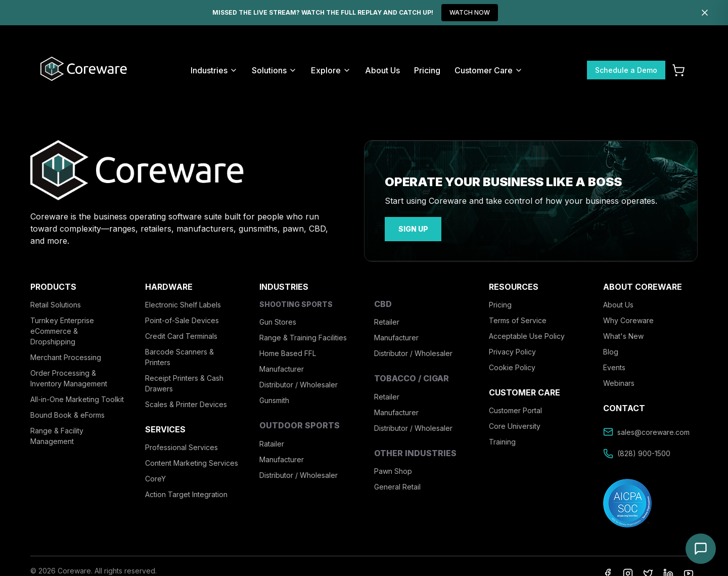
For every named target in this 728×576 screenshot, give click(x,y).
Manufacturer (282, 367)
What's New (623, 335)
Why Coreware (628, 319)
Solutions (274, 70)
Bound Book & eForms (67, 413)
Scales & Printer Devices (186, 403)
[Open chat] (701, 549)
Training (502, 440)
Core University (515, 425)
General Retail (397, 485)
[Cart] (678, 70)
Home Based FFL (288, 352)
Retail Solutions (56, 303)
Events (614, 366)
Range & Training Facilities (303, 336)
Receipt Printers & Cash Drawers (184, 382)
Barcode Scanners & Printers (179, 356)
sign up (410, 228)
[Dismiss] (705, 13)
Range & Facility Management (57, 434)
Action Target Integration (186, 493)
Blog (611, 350)
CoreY (155, 477)
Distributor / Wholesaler (299, 383)
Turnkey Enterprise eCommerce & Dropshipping (62, 329)
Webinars (619, 382)
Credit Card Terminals (181, 335)
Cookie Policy (512, 366)
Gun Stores (278, 320)
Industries (214, 70)
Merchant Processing (66, 356)
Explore (331, 70)
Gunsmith (274, 399)
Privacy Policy (512, 350)
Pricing (427, 70)
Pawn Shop (393, 469)
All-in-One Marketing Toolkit (77, 398)
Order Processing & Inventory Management (69, 377)
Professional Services (181, 446)
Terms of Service (518, 319)
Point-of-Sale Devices (182, 319)
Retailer (387, 320)
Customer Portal (515, 409)
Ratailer (272, 442)
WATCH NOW (470, 12)
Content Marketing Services (192, 461)
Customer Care (489, 70)
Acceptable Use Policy (527, 335)
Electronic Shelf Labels (183, 303)
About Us (382, 70)
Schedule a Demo (626, 70)
